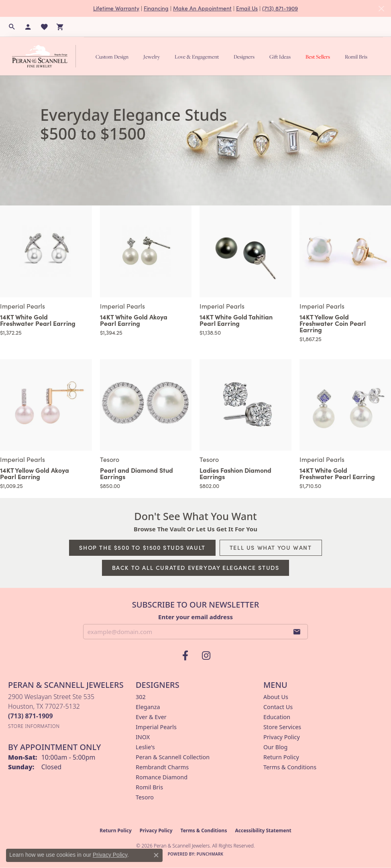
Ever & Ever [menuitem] (151, 717)
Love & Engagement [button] (197, 57)
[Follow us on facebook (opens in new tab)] (185, 656)
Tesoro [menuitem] (145, 797)
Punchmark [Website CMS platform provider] (210, 854)
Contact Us (278, 707)
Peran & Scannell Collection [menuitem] (173, 757)
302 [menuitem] (141, 697)
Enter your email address (195, 617)
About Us (276, 697)
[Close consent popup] (156, 855)
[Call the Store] (31, 716)
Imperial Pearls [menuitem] (156, 727)
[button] (12, 27)
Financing (156, 8)
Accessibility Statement (263, 830)
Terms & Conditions (290, 767)
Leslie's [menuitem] (145, 747)
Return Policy (281, 757)
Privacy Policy (282, 737)
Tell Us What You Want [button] (271, 547)
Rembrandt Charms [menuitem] (162, 767)
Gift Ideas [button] (280, 57)
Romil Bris (356, 57)
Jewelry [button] (152, 57)
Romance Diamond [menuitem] (162, 777)
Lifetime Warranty (116, 8)
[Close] (381, 9)
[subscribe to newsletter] (297, 632)
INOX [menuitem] (143, 737)
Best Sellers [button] (318, 57)
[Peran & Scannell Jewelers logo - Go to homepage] (46, 56)
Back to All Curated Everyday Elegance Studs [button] (196, 567)
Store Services (282, 727)
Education (277, 717)
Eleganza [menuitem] (148, 707)
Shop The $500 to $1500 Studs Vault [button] (142, 547)
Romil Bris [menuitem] (149, 787)
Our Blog (275, 747)
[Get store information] (34, 726)
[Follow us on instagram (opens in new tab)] (206, 656)
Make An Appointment (202, 8)
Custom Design (112, 57)
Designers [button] (244, 57)
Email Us (247, 8)
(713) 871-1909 (280, 8)
